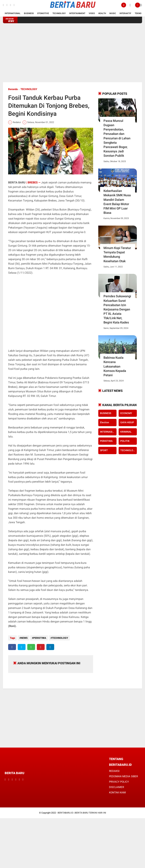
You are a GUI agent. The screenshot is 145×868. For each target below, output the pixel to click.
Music (113, 13)
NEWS (24, 638)
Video (92, 13)
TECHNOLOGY (29, 89)
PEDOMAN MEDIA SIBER (123, 776)
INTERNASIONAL (108, 432)
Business (29, 13)
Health (102, 13)
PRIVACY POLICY (119, 782)
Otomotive (43, 13)
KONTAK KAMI (117, 793)
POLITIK (125, 441)
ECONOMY (126, 413)
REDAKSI (114, 771)
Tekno (138, 13)
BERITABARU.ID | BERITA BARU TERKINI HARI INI (82, 813)
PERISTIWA (40, 638)
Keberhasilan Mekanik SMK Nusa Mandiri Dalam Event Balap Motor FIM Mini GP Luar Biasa (117, 202)
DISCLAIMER (117, 787)
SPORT (104, 450)
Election (105, 422)
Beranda (13, 89)
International (13, 13)
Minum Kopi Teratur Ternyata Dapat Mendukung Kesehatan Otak (117, 254)
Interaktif (125, 13)
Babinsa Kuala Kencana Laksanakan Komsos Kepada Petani (115, 366)
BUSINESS (106, 413)
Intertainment (77, 13)
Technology (59, 13)
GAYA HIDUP (127, 422)
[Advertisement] (73, 53)
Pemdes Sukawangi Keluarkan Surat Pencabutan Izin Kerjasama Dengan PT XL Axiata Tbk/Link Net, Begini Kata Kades (117, 309)
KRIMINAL (126, 432)
